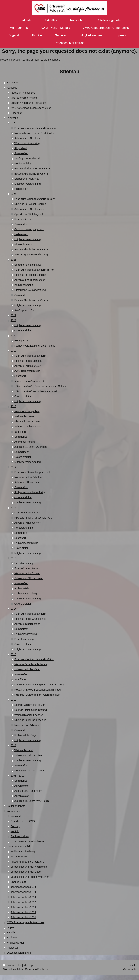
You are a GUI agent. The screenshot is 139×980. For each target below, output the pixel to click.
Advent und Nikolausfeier (29, 578)
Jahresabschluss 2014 (23, 917)
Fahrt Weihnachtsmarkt (28, 513)
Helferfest (16, 113)
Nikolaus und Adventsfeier (29, 725)
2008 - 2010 (17, 776)
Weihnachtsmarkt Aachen (29, 715)
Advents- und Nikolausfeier (30, 138)
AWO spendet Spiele (26, 310)
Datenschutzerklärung (19, 953)
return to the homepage (47, 60)
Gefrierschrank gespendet (29, 229)
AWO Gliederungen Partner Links (26, 922)
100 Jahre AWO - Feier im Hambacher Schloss (41, 386)
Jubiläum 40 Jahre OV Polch (30, 447)
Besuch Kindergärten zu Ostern (28, 103)
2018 (13, 406)
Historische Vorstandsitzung (30, 290)
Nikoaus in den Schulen (28, 422)
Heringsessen (22, 341)
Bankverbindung (20, 836)
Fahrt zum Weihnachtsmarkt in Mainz (35, 128)
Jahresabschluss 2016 (23, 907)
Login (133, 966)
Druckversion (12, 966)
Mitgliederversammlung (24, 98)
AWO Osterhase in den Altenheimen (31, 108)
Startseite (12, 83)
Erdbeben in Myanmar (27, 179)
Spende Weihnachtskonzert (30, 705)
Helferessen (21, 189)
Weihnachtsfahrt (24, 750)
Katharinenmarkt (24, 285)
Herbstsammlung (24, 528)
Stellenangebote (16, 806)
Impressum (13, 948)
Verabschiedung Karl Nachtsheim (29, 867)
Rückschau (13, 118)
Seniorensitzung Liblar (27, 411)
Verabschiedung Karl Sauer (26, 872)
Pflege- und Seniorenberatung (28, 862)
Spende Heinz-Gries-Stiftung (31, 710)
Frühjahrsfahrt (22, 588)
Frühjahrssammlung (26, 594)
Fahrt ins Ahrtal (23, 219)
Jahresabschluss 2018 (23, 897)
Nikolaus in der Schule (27, 573)
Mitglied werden (16, 943)
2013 (13, 654)
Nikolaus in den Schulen (28, 361)
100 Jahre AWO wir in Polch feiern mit (36, 391)
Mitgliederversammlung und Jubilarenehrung (39, 685)
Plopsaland (21, 148)
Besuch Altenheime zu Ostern (31, 174)
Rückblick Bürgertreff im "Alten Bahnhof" (37, 695)
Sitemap (28, 966)
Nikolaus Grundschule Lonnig (31, 664)
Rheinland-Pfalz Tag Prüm (29, 771)
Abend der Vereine (25, 442)
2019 (13, 351)
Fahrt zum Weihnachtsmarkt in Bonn (35, 199)
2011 (13, 745)
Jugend (11, 927)
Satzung (15, 826)
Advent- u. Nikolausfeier (28, 427)
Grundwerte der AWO (23, 821)
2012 (13, 700)
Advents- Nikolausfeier (27, 669)
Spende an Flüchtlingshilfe (29, 214)
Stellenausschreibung (23, 852)
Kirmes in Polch (23, 244)
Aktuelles (12, 88)
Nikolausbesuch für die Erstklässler (34, 133)
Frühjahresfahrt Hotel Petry (30, 492)
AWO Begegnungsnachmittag (31, 255)
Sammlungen (22, 452)
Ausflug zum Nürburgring (29, 158)
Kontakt (15, 831)
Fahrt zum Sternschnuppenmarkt (33, 472)
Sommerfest (21, 153)
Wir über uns (14, 811)
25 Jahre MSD (19, 857)
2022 (13, 315)
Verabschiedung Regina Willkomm (30, 877)
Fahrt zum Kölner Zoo (23, 93)
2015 (13, 558)
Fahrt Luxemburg (24, 639)
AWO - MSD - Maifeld (19, 846)
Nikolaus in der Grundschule (30, 619)
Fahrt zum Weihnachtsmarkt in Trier (34, 270)
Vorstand (16, 816)
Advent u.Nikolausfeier (27, 624)
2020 (13, 336)
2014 (13, 609)
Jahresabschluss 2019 (23, 892)
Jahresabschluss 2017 (23, 902)
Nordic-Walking (23, 164)
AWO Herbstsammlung (27, 371)
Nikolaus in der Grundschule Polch (34, 518)
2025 (13, 123)
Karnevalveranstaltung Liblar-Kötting (35, 346)
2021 (13, 320)
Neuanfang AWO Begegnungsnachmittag (38, 690)
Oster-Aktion (22, 548)
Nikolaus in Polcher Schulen (30, 204)
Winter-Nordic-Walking (27, 143)
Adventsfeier (22, 786)
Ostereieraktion (23, 330)
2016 (13, 508)
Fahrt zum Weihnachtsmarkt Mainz (34, 659)
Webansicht (130, 969)
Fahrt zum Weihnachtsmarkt (30, 356)
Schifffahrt (20, 376)
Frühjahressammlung (26, 543)
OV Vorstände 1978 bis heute (27, 841)
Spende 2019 (18, 882)
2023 (13, 260)
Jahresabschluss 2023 (23, 887)
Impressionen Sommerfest (29, 381)
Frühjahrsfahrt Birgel (26, 735)
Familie (11, 932)
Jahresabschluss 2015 (23, 912)
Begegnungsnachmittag (28, 265)
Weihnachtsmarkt (24, 416)
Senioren (12, 938)
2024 (13, 194)
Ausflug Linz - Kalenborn (28, 791)
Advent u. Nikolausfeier (28, 366)
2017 (13, 467)
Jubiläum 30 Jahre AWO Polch (32, 801)
